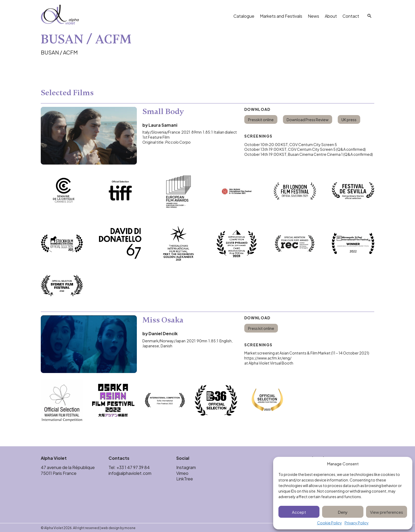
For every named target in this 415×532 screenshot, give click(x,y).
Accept (299, 512)
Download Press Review (308, 119)
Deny (343, 512)
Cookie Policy (330, 523)
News (313, 16)
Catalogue (244, 16)
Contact (351, 16)
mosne (130, 528)
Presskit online (261, 119)
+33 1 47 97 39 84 (134, 467)
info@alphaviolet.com (130, 473)
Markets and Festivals (281, 16)
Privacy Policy (357, 523)
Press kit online (261, 328)
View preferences (387, 512)
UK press (349, 119)
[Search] (369, 16)
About (331, 16)
